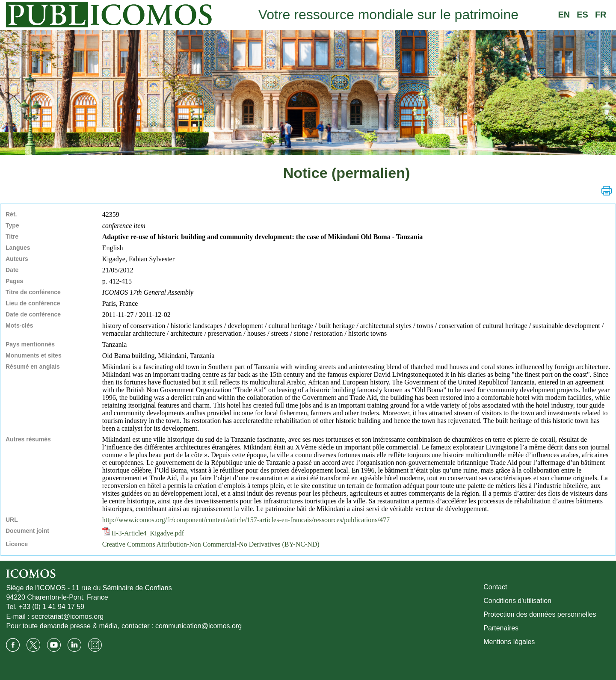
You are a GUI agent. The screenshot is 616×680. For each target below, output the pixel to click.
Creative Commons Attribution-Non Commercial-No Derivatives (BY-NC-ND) (211, 544)
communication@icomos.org (198, 626)
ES (582, 15)
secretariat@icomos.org (67, 616)
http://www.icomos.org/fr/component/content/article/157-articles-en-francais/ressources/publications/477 (246, 520)
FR (601, 15)
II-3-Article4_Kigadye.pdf (143, 533)
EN (564, 15)
